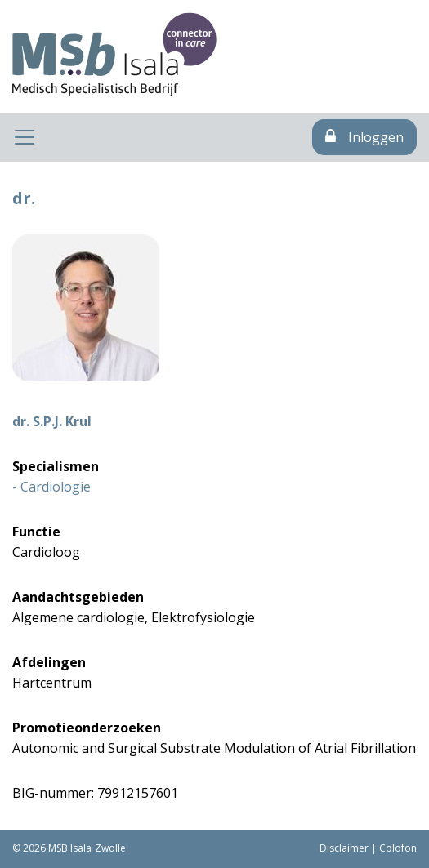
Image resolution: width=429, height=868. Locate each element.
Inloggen (364, 137)
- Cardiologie (51, 487)
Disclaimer (344, 848)
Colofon (398, 848)
